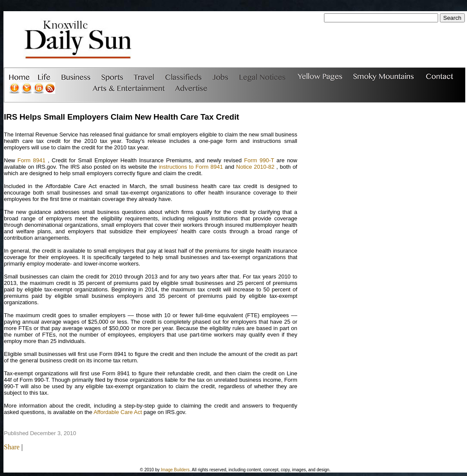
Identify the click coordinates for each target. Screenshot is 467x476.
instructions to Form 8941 (191, 167)
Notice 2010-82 (255, 167)
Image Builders (175, 470)
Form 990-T (259, 160)
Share (12, 447)
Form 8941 (32, 160)
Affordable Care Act (118, 412)
